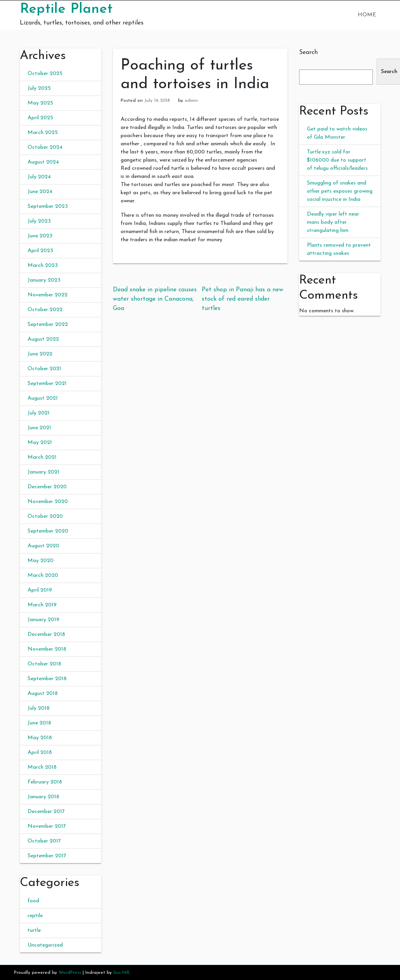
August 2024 (43, 162)
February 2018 (45, 782)
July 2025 (39, 88)
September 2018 (47, 679)
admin (191, 101)
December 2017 (46, 812)
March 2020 (43, 575)
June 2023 (40, 236)
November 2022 (48, 295)
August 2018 (43, 694)
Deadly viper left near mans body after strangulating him (333, 222)
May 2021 (40, 443)
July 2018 (39, 708)
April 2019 (40, 590)
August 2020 (43, 546)
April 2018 (40, 753)
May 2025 (40, 103)
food (33, 901)
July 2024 (39, 177)
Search (308, 52)
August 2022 (43, 339)
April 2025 (40, 118)
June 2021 (39, 428)
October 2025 (45, 74)
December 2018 (46, 634)
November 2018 (47, 649)
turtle (34, 930)
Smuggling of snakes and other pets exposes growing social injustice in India (340, 191)
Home (367, 15)
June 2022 (40, 354)
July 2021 (39, 413)
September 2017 (47, 856)
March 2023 (43, 265)
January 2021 (43, 472)
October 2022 (45, 310)
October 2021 (44, 369)
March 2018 (42, 767)
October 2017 (44, 841)
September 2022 (48, 325)
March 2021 (42, 457)
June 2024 (40, 192)
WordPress (70, 973)
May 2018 (40, 738)
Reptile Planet (66, 9)
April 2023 (40, 251)
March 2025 (43, 133)
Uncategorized (45, 945)
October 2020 (45, 516)
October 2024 (45, 147)
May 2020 (41, 561)
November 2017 (47, 826)
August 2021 (43, 398)
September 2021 (47, 384)
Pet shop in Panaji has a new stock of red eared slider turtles (242, 299)
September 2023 (48, 206)
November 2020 (48, 502)
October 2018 (44, 664)
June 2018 (39, 723)
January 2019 (43, 620)
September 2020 (48, 531)
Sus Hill (121, 973)
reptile (35, 916)
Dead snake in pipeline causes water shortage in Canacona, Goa (155, 299)
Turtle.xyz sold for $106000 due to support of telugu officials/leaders (337, 160)
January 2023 (44, 280)
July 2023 (39, 221)
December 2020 (47, 487)
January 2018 (43, 797)
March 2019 (42, 605)
